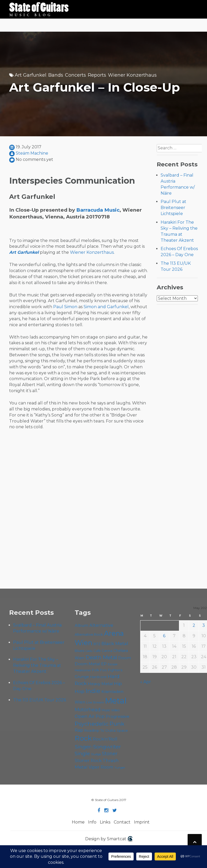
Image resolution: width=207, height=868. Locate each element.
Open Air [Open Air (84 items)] (85, 716)
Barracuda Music (98, 210)
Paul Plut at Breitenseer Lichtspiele (173, 208)
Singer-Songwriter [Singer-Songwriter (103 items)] (98, 747)
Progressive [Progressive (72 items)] (118, 716)
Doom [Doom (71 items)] (125, 658)
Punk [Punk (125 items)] (117, 724)
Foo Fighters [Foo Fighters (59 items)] (111, 670)
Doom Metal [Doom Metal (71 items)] (87, 664)
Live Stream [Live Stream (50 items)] (95, 702)
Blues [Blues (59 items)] (80, 651)
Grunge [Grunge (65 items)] (82, 677)
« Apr (146, 682)
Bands (56, 75)
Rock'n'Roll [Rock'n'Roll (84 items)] (105, 739)
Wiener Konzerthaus (132, 75)
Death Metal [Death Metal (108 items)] (101, 657)
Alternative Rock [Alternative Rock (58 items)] (89, 634)
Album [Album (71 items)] (81, 625)
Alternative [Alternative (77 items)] (101, 625)
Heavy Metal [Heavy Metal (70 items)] (100, 684)
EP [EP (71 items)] (104, 664)
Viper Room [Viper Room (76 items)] (101, 767)
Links (105, 822)
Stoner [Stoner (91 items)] (110, 754)
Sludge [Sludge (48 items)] (96, 754)
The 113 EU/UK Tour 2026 (40, 700)
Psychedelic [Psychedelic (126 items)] (92, 724)
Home (78, 822)
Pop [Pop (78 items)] (100, 716)
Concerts (75, 75)
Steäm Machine (32, 153)
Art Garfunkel (31, 75)
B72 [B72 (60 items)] (97, 644)
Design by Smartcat (109, 839)
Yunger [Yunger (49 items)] (120, 768)
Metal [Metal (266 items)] (116, 701)
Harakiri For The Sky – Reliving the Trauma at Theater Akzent (37, 665)
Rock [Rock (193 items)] (83, 738)
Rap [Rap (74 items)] (79, 730)
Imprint (142, 822)
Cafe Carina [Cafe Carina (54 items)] (103, 651)
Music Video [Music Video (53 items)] (111, 710)
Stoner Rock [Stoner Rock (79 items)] (88, 760)
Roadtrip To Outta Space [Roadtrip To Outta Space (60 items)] (106, 730)
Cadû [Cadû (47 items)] (89, 651)
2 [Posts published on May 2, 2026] (194, 625)
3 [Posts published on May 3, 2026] (204, 625)
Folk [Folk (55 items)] (96, 670)
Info (92, 822)
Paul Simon (65, 307)
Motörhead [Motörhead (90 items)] (88, 710)
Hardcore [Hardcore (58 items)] (98, 677)
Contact (122, 822)
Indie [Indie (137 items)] (93, 691)
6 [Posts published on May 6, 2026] (164, 636)
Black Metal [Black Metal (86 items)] (115, 643)
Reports (97, 75)
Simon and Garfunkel (106, 307)
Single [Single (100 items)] (82, 754)
